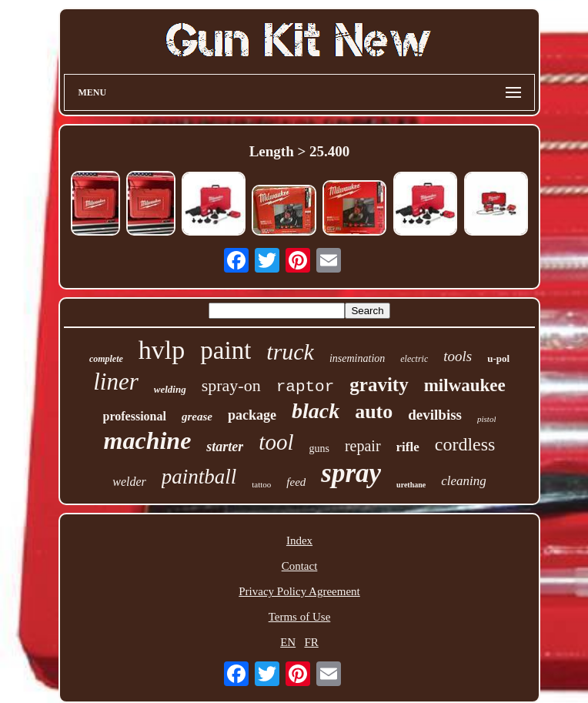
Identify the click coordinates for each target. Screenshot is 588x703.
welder (129, 482)
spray (351, 473)
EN (288, 642)
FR (311, 642)
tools (458, 356)
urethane (411, 485)
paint (226, 350)
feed (296, 482)
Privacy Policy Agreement (299, 591)
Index (299, 541)
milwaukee (465, 385)
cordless (465, 444)
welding (170, 389)
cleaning (464, 481)
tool (276, 442)
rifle (408, 447)
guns (319, 449)
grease (197, 417)
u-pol (498, 358)
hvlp (162, 350)
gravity (379, 385)
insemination (357, 358)
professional (135, 416)
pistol (486, 419)
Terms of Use (300, 617)
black (316, 411)
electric (414, 359)
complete (106, 359)
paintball (199, 477)
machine (148, 440)
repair (363, 446)
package (252, 415)
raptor (306, 387)
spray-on (231, 385)
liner (116, 382)
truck (290, 351)
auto (374, 412)
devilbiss (435, 415)
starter (225, 447)
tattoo (261, 484)
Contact (300, 566)
